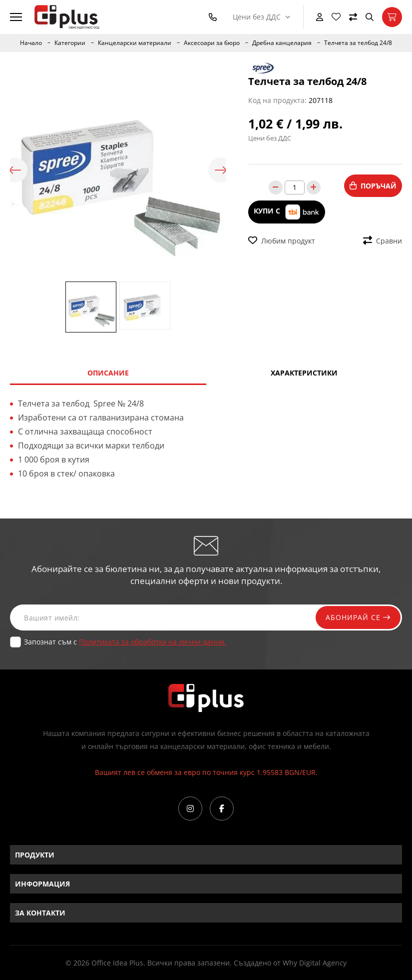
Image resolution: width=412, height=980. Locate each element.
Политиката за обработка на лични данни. (153, 642)
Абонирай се (358, 617)
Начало (31, 43)
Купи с (287, 212)
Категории (70, 43)
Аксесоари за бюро (212, 43)
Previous (15, 170)
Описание (108, 373)
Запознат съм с (125, 642)
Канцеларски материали (135, 43)
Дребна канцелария (282, 43)
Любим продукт (282, 241)
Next (221, 170)
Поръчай (373, 186)
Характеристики (304, 373)
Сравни (383, 241)
